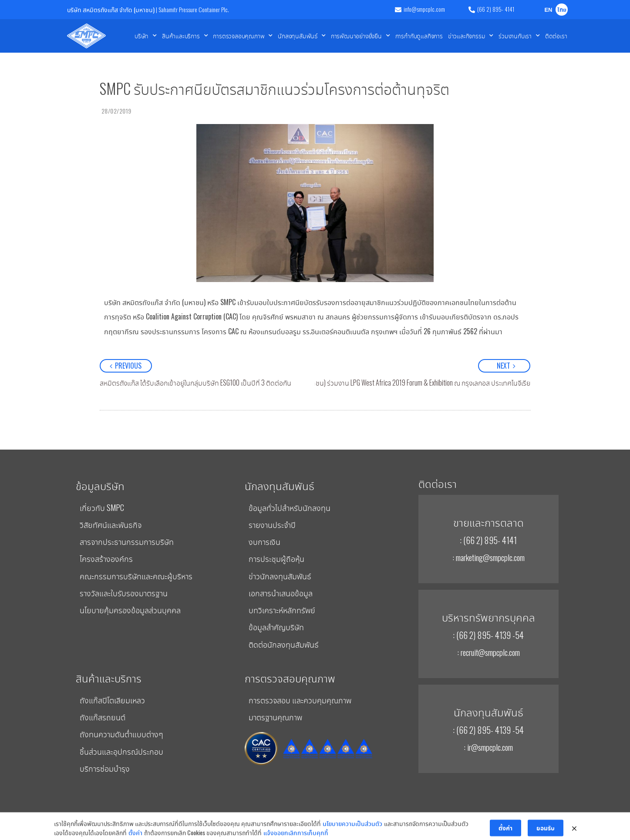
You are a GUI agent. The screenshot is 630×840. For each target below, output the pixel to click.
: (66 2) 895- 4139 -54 (488, 635)
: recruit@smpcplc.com (489, 652)
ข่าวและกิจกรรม (471, 36)
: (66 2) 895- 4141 (488, 540)
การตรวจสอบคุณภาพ (243, 36)
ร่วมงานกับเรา (519, 36)
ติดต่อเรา (556, 35)
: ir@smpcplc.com (488, 747)
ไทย (562, 10)
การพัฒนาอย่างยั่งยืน (360, 36)
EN (548, 10)
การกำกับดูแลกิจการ (419, 35)
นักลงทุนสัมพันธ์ (302, 36)
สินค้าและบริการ (185, 36)
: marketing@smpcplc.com (489, 557)
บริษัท (146, 36)
